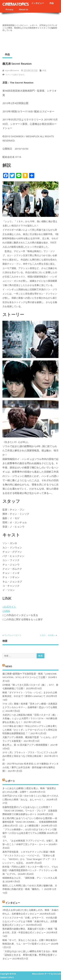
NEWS (9, 666)
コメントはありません (15, 74)
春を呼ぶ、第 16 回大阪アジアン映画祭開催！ (26, 745)
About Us (24, 9)
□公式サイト (9, 607)
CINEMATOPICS (16, 4)
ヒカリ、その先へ (48, 635)
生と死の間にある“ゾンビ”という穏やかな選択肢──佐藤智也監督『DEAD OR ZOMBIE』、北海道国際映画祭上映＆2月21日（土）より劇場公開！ (30, 822)
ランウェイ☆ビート (13, 635)
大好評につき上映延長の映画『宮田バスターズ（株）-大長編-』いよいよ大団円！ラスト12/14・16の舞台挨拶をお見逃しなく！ (30, 719)
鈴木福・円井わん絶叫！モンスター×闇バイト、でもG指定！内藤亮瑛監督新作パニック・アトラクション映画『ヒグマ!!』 (30, 870)
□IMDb (6, 611)
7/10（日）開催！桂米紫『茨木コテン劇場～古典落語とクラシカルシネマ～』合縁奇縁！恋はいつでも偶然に (30, 707)
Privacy (10, 9)
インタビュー (38, 3)
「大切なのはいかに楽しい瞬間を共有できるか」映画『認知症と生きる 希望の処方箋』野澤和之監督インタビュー (30, 955)
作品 (52, 3)
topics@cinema (12, 70)
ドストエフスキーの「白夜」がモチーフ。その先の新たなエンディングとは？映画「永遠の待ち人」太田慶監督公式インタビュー (30, 921)
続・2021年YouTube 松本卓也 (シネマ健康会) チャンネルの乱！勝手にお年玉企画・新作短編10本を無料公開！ (30, 767)
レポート (10, 781)
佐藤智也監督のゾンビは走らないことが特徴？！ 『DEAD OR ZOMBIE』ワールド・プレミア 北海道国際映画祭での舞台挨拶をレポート (30, 811)
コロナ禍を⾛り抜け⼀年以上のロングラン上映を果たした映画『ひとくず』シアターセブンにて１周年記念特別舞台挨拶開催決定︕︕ (30, 730)
